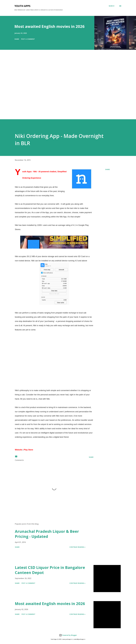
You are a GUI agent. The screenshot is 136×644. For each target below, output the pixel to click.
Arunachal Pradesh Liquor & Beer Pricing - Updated (47, 534)
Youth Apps (22, 6)
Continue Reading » (77, 547)
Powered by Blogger (68, 635)
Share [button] (17, 39)
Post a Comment (28, 39)
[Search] (112, 6)
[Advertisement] (64, 87)
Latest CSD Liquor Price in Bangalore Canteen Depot (50, 570)
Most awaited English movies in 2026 (50, 26)
